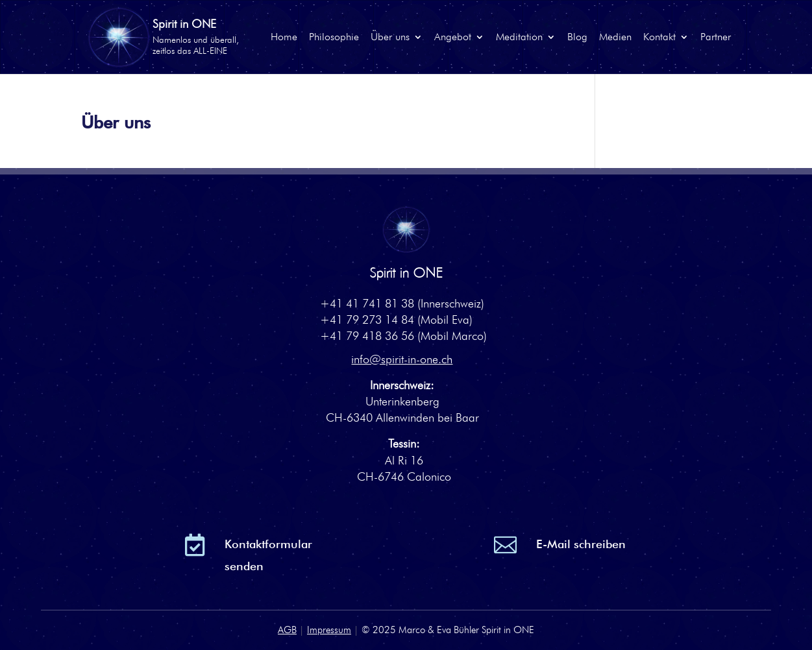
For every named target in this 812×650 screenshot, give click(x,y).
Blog (577, 38)
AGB (287, 630)
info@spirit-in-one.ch (402, 359)
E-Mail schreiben (581, 544)
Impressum (329, 630)
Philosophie (334, 38)
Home (284, 38)
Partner (716, 38)
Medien (615, 38)
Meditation (519, 38)
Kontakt (659, 38)
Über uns (390, 38)
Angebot (453, 38)
